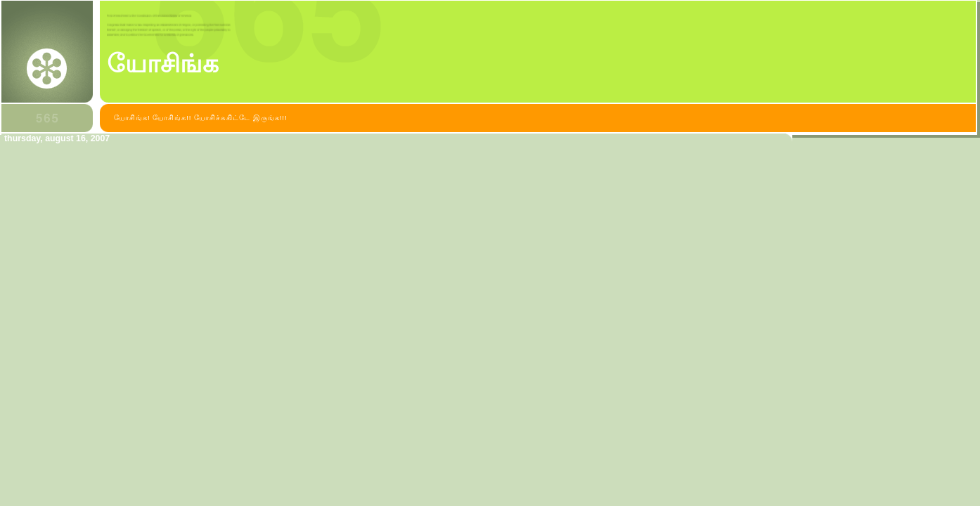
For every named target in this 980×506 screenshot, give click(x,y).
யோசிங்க (163, 64)
